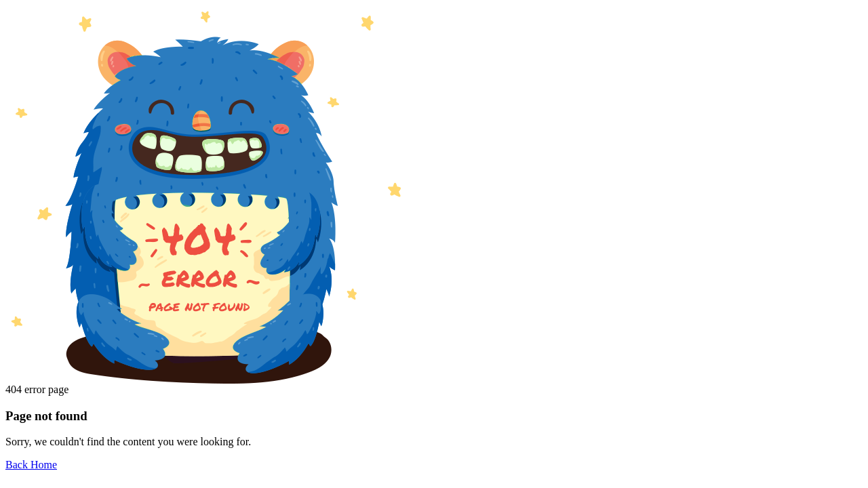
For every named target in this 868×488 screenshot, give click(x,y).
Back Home (31, 465)
